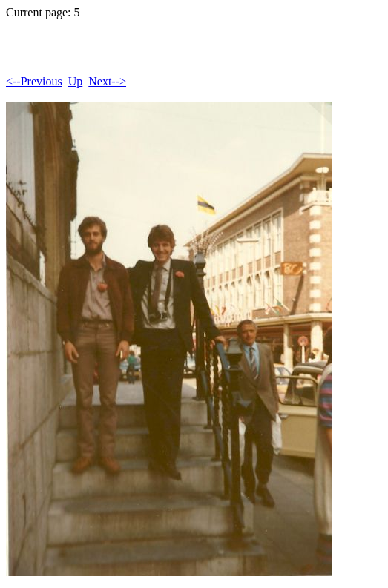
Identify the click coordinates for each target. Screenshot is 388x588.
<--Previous (34, 81)
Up (76, 81)
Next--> (107, 81)
